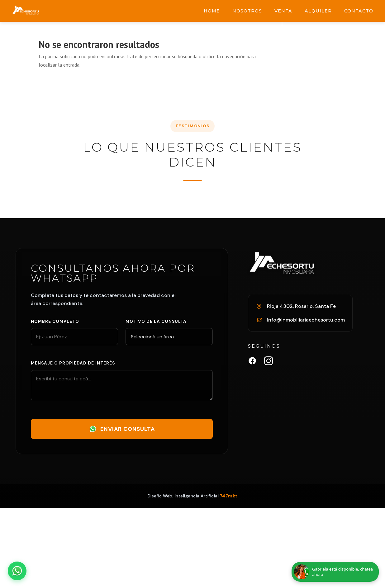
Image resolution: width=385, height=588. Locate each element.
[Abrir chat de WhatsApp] (17, 571)
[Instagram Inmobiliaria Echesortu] (269, 362)
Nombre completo (55, 321)
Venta (283, 11)
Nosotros (247, 11)
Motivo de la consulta (156, 321)
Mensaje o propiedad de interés (73, 363)
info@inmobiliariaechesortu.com (306, 320)
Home (212, 11)
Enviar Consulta (122, 429)
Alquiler (318, 11)
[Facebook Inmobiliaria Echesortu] (252, 362)
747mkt (229, 496)
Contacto (359, 11)
